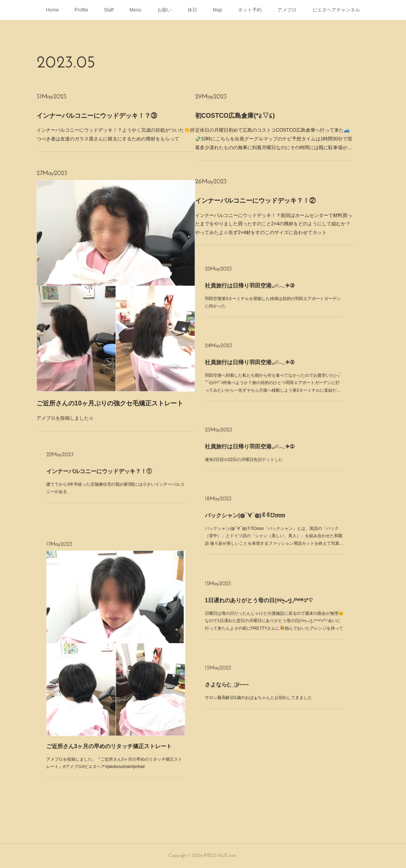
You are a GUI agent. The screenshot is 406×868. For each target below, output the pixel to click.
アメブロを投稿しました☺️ (109, 309)
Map (217, 10)
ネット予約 (250, 10)
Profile (81, 10)
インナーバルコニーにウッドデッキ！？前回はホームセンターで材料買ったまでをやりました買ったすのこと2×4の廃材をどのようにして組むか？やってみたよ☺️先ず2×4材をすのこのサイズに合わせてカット (273, 209)
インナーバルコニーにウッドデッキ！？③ (113, 121)
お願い (165, 10)
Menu (136, 10)
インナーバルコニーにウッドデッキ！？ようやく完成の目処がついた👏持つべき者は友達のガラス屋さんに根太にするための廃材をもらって (116, 123)
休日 (192, 10)
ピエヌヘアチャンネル (336, 10)
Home (52, 10)
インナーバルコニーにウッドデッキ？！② (270, 205)
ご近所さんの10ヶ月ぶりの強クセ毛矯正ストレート (115, 307)
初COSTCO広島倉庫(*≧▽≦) (267, 125)
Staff (109, 10)
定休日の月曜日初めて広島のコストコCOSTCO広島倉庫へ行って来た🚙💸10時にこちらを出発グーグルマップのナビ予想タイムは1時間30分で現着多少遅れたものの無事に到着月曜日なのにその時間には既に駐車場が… (273, 129)
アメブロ (287, 10)
